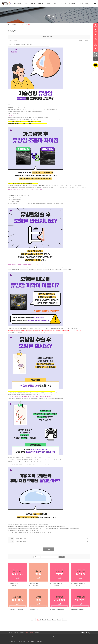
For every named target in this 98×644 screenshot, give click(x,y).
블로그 (95, 53)
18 (55, 619)
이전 (34, 619)
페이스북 (97, 53)
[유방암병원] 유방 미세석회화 (78, 609)
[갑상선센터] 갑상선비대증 (21, 542)
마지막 (66, 619)
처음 (32, 619)
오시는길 (96, 44)
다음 (64, 619)
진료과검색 (96, 30)
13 (43, 619)
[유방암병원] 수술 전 (13, 584)
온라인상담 (96, 35)
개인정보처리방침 (29, 633)
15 (48, 619)
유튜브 (97, 55)
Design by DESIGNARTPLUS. (37, 641)
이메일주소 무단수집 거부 (13, 633)
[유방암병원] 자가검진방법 (21, 539)
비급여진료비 (38, 633)
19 (58, 619)
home (9, 25)
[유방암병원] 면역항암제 (56, 584)
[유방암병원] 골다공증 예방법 (57, 609)
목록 (49, 549)
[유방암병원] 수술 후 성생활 (78, 584)
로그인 (81, 4)
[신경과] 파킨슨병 (33, 609)
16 (50, 619)
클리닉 (96, 40)
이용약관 (22, 633)
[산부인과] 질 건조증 (34, 584)
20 (60, 619)
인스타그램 (95, 55)
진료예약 (96, 26)
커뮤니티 (14, 25)
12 (40, 619)
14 (45, 619)
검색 (62, 557)
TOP (96, 59)
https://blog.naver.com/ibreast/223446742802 (23, 44)
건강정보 (28, 25)
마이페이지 (96, 49)
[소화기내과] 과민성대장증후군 (16, 609)
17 (53, 619)
